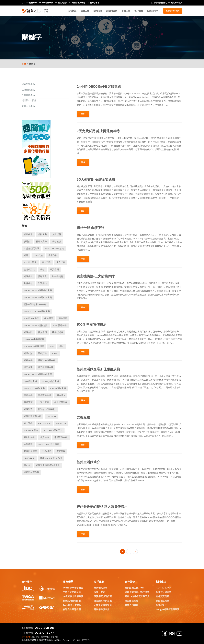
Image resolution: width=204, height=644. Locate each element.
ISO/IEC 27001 (164, 588)
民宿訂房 (42, 353)
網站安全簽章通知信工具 (48, 465)
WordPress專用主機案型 (38, 374)
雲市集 (27, 465)
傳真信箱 (45, 437)
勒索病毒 (28, 234)
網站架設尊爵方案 (33, 416)
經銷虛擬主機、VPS (135, 588)
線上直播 (28, 423)
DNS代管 (38, 255)
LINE (55, 353)
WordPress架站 (54, 248)
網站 (42, 269)
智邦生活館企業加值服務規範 (98, 369)
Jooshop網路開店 (34, 346)
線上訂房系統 (61, 402)
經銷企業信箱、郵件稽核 (137, 592)
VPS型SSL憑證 (31, 318)
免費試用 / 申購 (173, 11)
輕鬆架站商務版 (31, 472)
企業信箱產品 (28, 95)
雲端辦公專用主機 (47, 360)
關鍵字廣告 (41, 241)
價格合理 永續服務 (90, 228)
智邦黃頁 (28, 402)
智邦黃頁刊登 (162, 596)
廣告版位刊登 (132, 601)
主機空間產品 (28, 90)
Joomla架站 (31, 430)
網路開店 (49, 318)
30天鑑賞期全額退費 (73, 596)
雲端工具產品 (28, 106)
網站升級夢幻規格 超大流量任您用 (102, 506)
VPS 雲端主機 (60, 325)
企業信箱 (98, 11)
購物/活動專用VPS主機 (35, 304)
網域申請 (28, 353)
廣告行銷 (61, 262)
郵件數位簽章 (30, 451)
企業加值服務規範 (103, 605)
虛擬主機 (85, 11)
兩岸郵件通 (29, 437)
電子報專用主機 (46, 367)
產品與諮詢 (61, 3)
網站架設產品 (28, 84)
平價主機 (28, 395)
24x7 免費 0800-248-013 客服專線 (37, 3)
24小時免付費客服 (72, 605)
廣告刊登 (46, 262)
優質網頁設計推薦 (103, 596)
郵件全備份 (58, 276)
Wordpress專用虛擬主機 (38, 290)
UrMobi (61, 423)
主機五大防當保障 (72, 592)
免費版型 (57, 234)
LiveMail (29, 458)
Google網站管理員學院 (168, 609)
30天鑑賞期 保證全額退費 (96, 179)
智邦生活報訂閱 (163, 592)
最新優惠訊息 (101, 588)
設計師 (27, 241)
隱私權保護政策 (102, 609)
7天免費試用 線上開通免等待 (98, 131)
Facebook (44, 423)
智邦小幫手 (93, 3)
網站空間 (28, 332)
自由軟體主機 (30, 381)
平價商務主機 (45, 395)
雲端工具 (126, 11)
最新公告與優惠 (77, 3)
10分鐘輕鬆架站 (32, 248)
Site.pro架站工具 (53, 430)
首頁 (24, 64)
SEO (52, 346)
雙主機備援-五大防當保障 (96, 276)
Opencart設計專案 (49, 444)
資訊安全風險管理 (72, 609)
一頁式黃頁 (43, 402)
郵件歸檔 (63, 318)
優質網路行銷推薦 (103, 601)
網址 (26, 255)
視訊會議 (28, 367)
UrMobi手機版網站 (34, 339)
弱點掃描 (47, 451)
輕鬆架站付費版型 (47, 409)
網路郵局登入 (175, 3)
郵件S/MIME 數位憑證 (51, 458)
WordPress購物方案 (36, 325)
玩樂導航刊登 (162, 601)
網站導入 (61, 395)
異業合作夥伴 (132, 605)
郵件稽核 (28, 283)
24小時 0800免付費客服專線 (99, 86)
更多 (83, 114)
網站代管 (28, 276)
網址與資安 (112, 11)
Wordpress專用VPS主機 (38, 297)
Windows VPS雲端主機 (37, 311)
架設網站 (42, 283)
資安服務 (61, 451)
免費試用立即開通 (72, 601)
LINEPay (52, 416)
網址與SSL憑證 (29, 100)
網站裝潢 (28, 409)
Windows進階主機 (34, 388)
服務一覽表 (99, 592)
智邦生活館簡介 (88, 462)
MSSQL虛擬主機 (51, 381)
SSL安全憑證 (30, 262)
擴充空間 (42, 332)
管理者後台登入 (159, 3)
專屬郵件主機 (61, 437)
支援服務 (83, 417)
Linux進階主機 (58, 388)
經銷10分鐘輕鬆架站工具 (137, 596)
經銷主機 (28, 360)
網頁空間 (54, 269)
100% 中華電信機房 (92, 324)
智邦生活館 (29, 269)
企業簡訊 (28, 444)
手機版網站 (58, 332)
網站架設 (72, 11)
